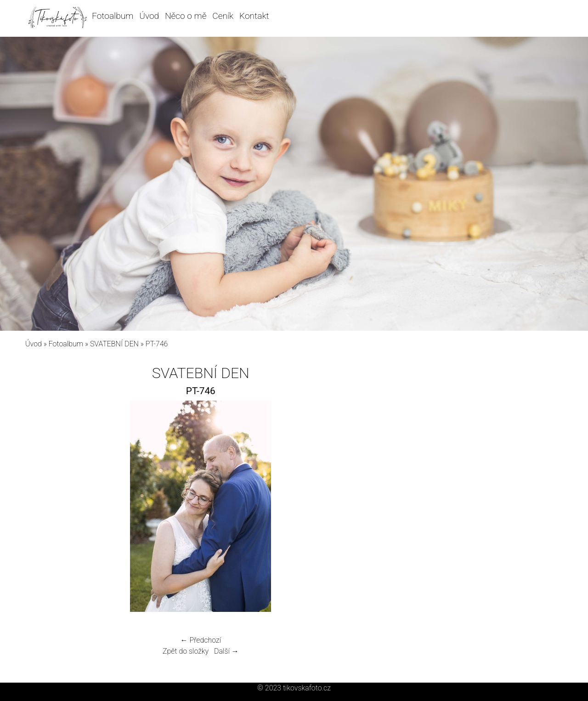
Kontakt (254, 16)
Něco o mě (186, 16)
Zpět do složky (186, 651)
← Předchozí (201, 640)
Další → (226, 651)
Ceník (223, 16)
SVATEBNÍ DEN (114, 344)
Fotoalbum (113, 16)
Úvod (149, 16)
